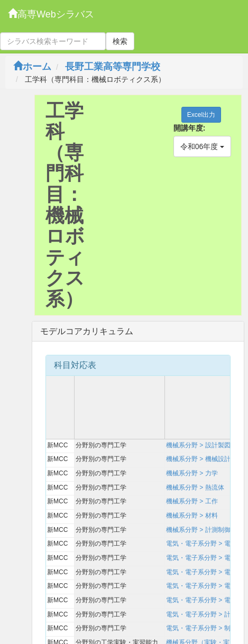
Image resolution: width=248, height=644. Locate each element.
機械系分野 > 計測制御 (198, 530)
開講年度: (190, 128)
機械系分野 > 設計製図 (198, 445)
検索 (120, 41)
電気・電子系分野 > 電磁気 (205, 558)
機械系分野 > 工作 (192, 501)
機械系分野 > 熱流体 (195, 487)
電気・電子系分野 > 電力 (201, 600)
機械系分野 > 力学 (192, 473)
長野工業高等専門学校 (113, 67)
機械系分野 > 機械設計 (198, 459)
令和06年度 (202, 146)
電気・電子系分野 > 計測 (201, 614)
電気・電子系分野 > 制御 (201, 628)
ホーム (32, 67)
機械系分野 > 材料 (192, 516)
